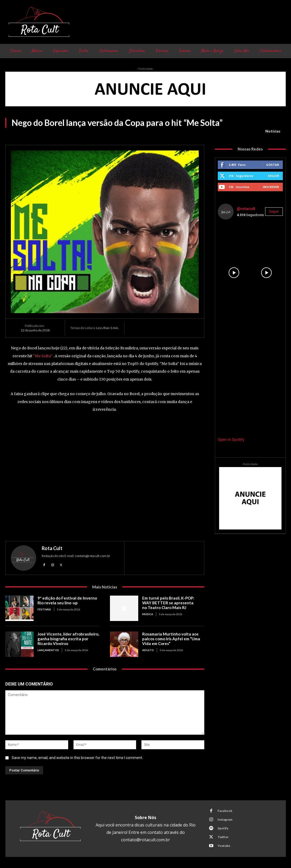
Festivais (44, 609)
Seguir (273, 176)
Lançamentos (48, 650)
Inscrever (271, 187)
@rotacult (246, 209)
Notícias (273, 131)
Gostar (273, 165)
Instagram (225, 819)
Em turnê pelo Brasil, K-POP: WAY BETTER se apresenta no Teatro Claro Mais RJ (173, 603)
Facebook (225, 811)
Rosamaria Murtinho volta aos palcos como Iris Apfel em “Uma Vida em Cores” (171, 639)
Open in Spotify (231, 440)
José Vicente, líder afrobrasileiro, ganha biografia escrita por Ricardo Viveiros (68, 639)
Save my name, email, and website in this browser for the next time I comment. (77, 758)
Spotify (223, 828)
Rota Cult (52, 548)
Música (148, 614)
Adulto (148, 650)
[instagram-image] (234, 240)
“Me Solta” (43, 356)
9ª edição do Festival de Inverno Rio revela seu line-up (67, 600)
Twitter (223, 837)
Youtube (224, 846)
